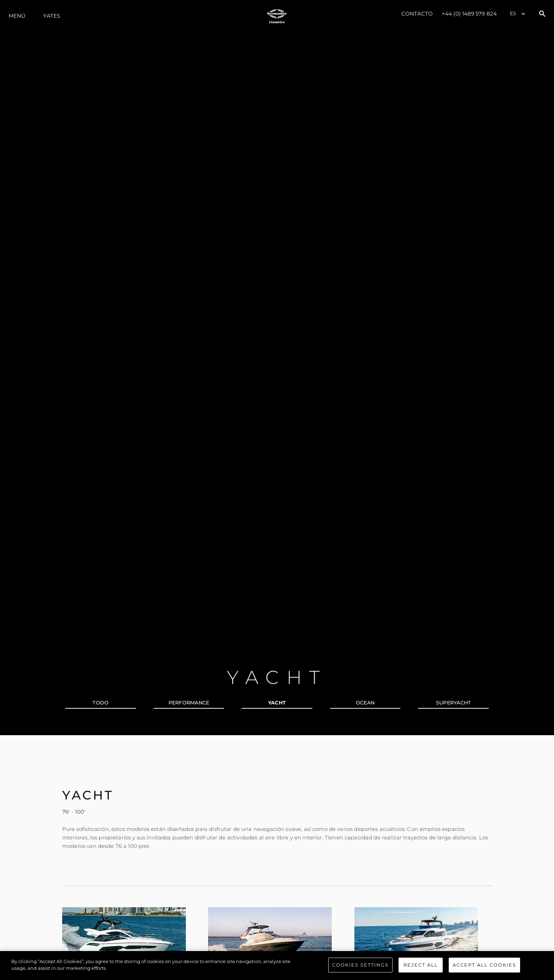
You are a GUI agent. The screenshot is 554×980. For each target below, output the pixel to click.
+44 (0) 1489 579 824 (469, 14)
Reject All (421, 965)
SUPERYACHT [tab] (453, 703)
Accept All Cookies (484, 965)
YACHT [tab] (277, 703)
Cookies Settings (360, 965)
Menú (17, 16)
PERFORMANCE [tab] (189, 703)
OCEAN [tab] (365, 703)
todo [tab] (101, 703)
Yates (52, 16)
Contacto (417, 14)
